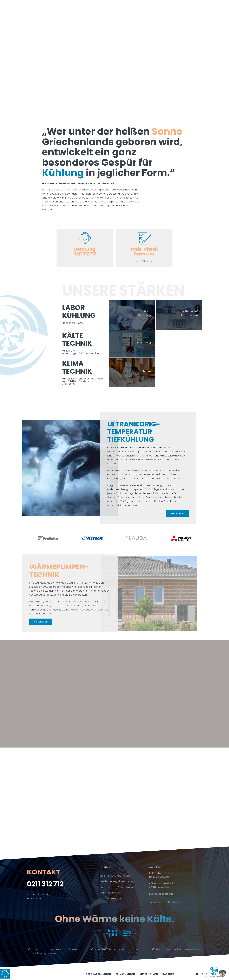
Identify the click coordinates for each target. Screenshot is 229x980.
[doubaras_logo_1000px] (207, 968)
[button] (223, 974)
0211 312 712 (45, 886)
